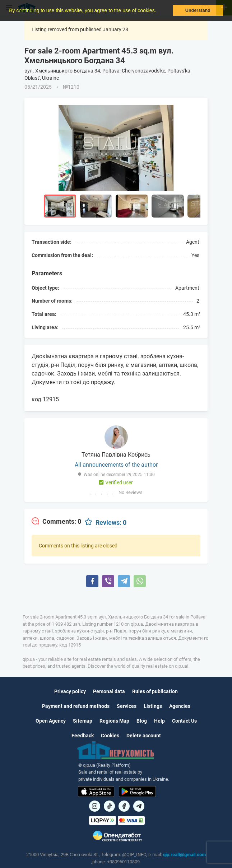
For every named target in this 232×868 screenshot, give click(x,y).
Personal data (109, 691)
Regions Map (114, 721)
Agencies (180, 706)
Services (127, 706)
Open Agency (51, 721)
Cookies (110, 736)
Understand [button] (198, 10)
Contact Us (184, 721)
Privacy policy (70, 691)
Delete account (144, 736)
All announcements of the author (116, 465)
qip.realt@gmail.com (184, 855)
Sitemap (83, 721)
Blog (142, 721)
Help (159, 721)
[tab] (56, 522)
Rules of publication (155, 691)
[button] (158, 11)
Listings (153, 706)
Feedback (83, 736)
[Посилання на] (95, 806)
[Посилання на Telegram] (139, 806)
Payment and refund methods (76, 706)
